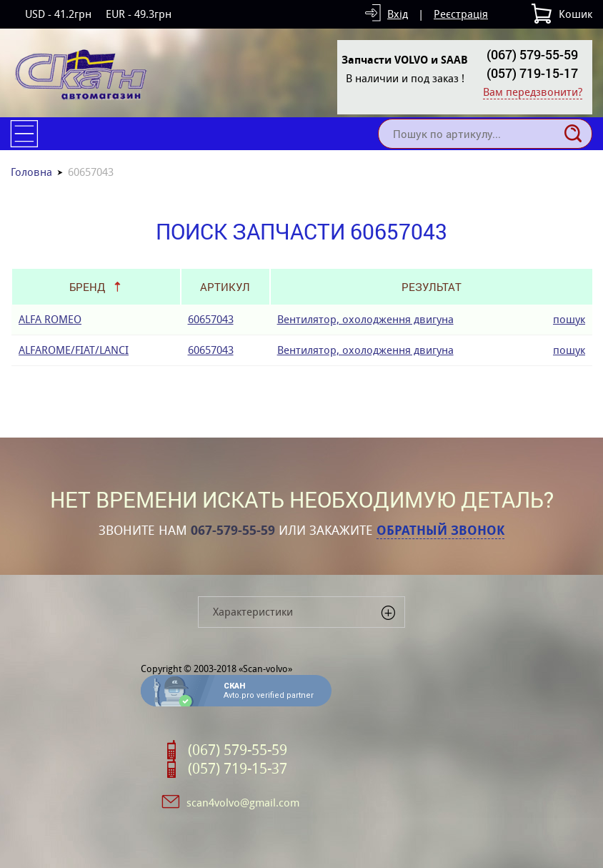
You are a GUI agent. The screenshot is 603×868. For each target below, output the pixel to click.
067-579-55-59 (233, 531)
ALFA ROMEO (50, 319)
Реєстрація (461, 14)
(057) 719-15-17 (532, 73)
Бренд (87, 287)
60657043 (211, 319)
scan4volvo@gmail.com (243, 803)
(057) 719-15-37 (238, 769)
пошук (569, 319)
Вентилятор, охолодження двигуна (365, 319)
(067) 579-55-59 (532, 54)
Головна (31, 172)
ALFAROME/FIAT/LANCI (74, 350)
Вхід (398, 14)
